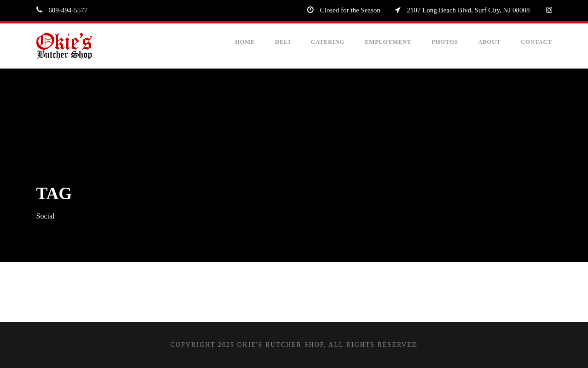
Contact (536, 42)
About (489, 42)
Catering (328, 42)
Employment (388, 42)
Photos (445, 42)
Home (245, 42)
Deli (283, 42)
